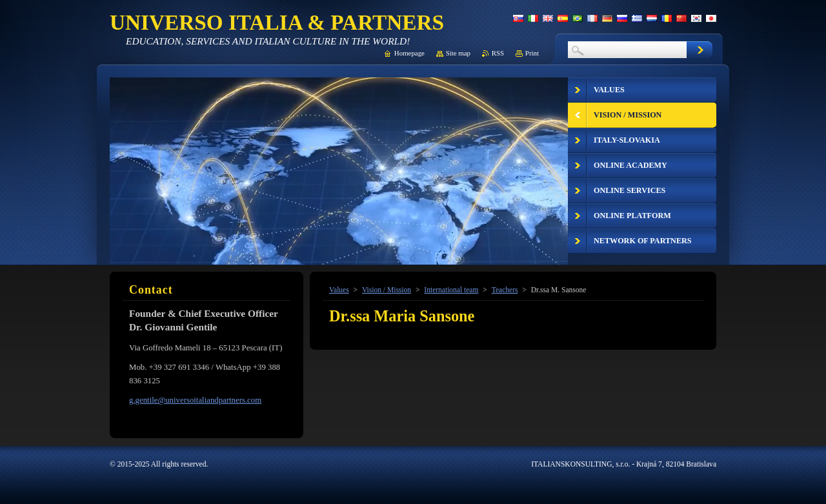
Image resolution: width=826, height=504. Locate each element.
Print (532, 53)
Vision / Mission (387, 290)
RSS (498, 53)
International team (451, 290)
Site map (458, 53)
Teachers (505, 290)
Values (339, 290)
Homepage (409, 53)
